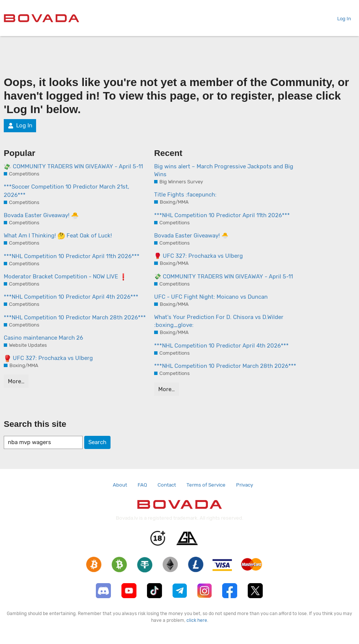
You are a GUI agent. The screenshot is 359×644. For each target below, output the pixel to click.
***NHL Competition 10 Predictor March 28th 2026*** (75, 317)
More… (16, 381)
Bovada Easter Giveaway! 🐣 (191, 236)
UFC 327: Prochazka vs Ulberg (48, 358)
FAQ (142, 485)
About (120, 485)
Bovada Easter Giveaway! (41, 216)
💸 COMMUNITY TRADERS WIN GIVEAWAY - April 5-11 (223, 277)
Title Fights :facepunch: (185, 195)
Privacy (245, 485)
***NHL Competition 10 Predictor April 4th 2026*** (71, 297)
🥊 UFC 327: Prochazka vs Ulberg (198, 256)
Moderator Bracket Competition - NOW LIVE (65, 277)
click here (197, 620)
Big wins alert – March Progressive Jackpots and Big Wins (224, 170)
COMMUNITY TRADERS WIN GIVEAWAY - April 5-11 (73, 167)
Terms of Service (206, 485)
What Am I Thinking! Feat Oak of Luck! (58, 236)
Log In (341, 19)
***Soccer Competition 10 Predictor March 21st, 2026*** (67, 191)
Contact (167, 485)
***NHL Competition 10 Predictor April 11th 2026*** (72, 256)
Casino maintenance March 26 (43, 338)
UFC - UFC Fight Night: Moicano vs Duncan (211, 297)
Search (97, 442)
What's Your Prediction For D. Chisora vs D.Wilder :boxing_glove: (219, 321)
